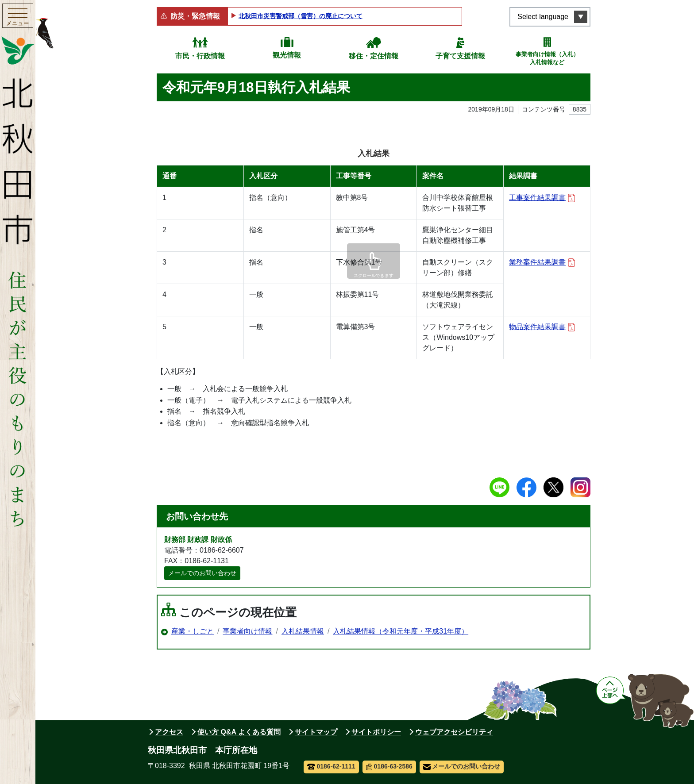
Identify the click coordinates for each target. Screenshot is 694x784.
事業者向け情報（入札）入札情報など (547, 58)
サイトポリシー (376, 732)
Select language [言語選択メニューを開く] (543, 17)
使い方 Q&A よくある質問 (239, 732)
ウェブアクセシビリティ (454, 732)
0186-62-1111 (331, 766)
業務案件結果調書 (542, 263)
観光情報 (287, 55)
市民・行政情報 (200, 56)
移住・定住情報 (374, 56)
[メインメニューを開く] (18, 17)
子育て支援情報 (460, 56)
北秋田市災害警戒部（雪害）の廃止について (301, 16)
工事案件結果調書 (542, 198)
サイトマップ (316, 732)
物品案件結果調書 (542, 327)
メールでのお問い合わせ (202, 573)
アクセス (169, 732)
